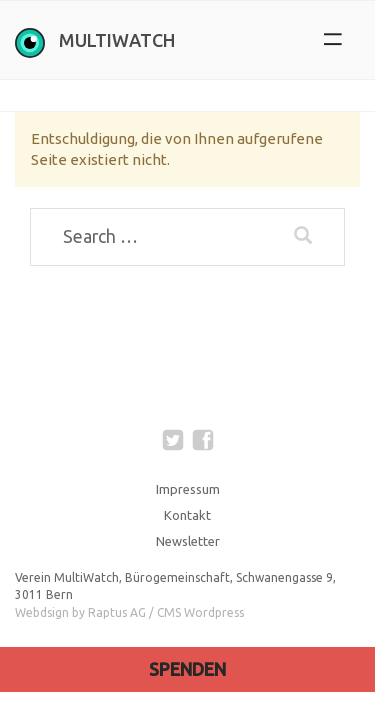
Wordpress (214, 612)
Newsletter (188, 541)
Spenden (187, 669)
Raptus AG (117, 612)
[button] (332, 40)
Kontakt (187, 515)
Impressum (188, 489)
